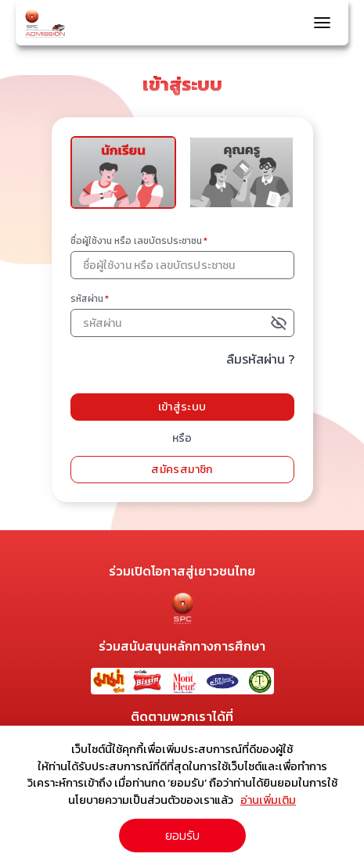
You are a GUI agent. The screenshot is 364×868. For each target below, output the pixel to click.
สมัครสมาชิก (182, 470)
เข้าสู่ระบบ (182, 407)
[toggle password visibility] (281, 323)
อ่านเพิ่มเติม (268, 800)
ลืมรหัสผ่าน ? (260, 359)
